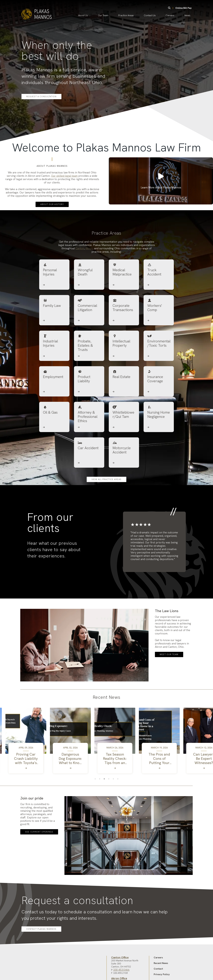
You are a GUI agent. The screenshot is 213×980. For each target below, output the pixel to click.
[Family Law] (54, 333)
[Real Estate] (124, 405)
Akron (89, 270)
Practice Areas (126, 15)
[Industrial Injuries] (54, 369)
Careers (170, 15)
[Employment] (54, 405)
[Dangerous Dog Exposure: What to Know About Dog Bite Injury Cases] (70, 780)
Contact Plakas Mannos (41, 951)
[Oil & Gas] (54, 440)
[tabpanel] (26, 764)
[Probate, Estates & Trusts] (89, 369)
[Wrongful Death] (89, 298)
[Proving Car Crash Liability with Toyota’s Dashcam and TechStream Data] (26, 780)
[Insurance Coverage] (159, 405)
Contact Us (150, 15)
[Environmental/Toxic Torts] (159, 369)
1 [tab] (95, 801)
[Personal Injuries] (54, 298)
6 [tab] (118, 801)
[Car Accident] (89, 476)
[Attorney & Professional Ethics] (89, 440)
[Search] (169, 8)
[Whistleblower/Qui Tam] (124, 440)
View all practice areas (106, 501)
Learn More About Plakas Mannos (161, 193)
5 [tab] (113, 801)
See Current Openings (39, 854)
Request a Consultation (41, 97)
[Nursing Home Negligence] (159, 440)
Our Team (103, 15)
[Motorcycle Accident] (124, 476)
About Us (83, 15)
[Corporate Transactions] (124, 333)
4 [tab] (109, 801)
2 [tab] (100, 801)
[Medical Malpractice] (124, 298)
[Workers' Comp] (159, 333)
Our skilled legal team (64, 175)
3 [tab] (104, 801)
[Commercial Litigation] (89, 333)
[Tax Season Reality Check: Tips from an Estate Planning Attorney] (115, 780)
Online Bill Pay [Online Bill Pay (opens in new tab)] (184, 8)
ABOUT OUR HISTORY (52, 204)
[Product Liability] (89, 405)
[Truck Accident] (159, 298)
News (187, 15)
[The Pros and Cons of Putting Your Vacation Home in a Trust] (159, 780)
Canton (80, 270)
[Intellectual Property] (124, 369)
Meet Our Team (169, 676)
